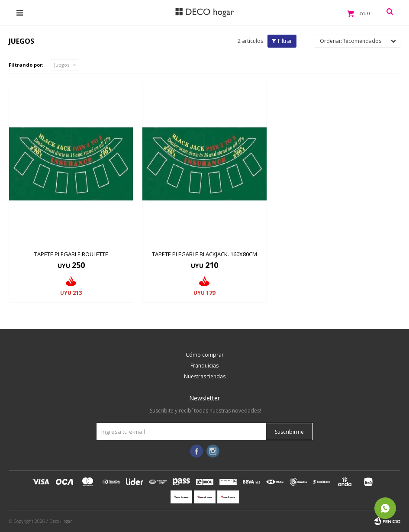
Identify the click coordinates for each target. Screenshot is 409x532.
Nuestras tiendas (205, 376)
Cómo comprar (205, 355)
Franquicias (204, 366)
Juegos (62, 65)
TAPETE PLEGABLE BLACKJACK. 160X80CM (204, 254)
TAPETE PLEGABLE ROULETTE (71, 254)
